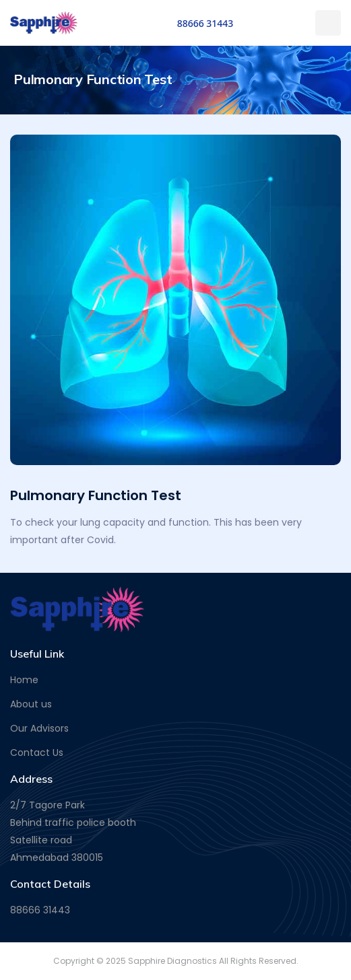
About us (31, 704)
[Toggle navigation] (328, 23)
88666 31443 (205, 23)
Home (24, 680)
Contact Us (37, 753)
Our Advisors (39, 728)
